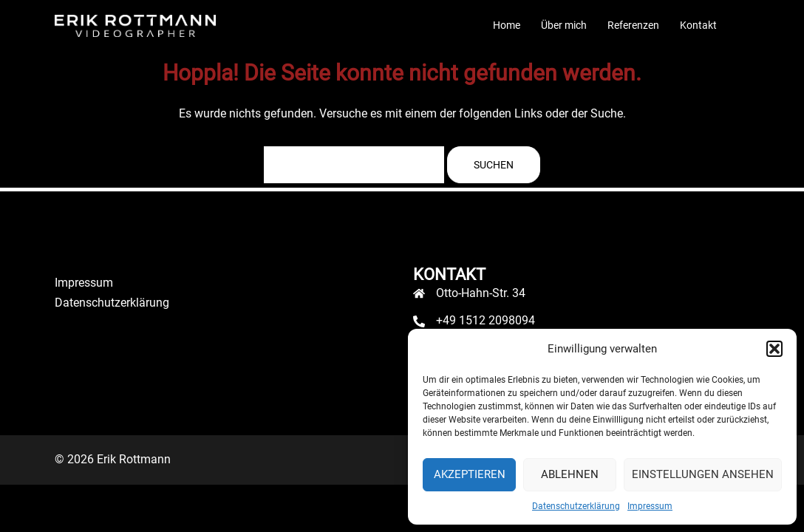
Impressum (650, 506)
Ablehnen (570, 474)
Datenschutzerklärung (576, 506)
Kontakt (698, 25)
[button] (774, 349)
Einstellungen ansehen (703, 474)
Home (507, 25)
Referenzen (633, 25)
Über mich (564, 25)
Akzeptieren (470, 474)
